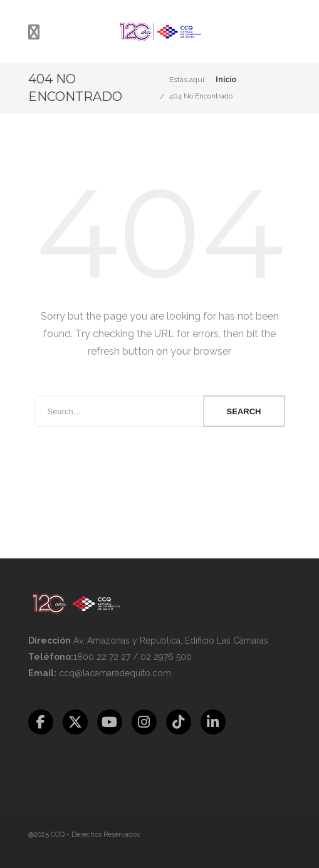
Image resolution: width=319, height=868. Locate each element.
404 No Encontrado (201, 96)
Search (244, 411)
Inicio (226, 80)
